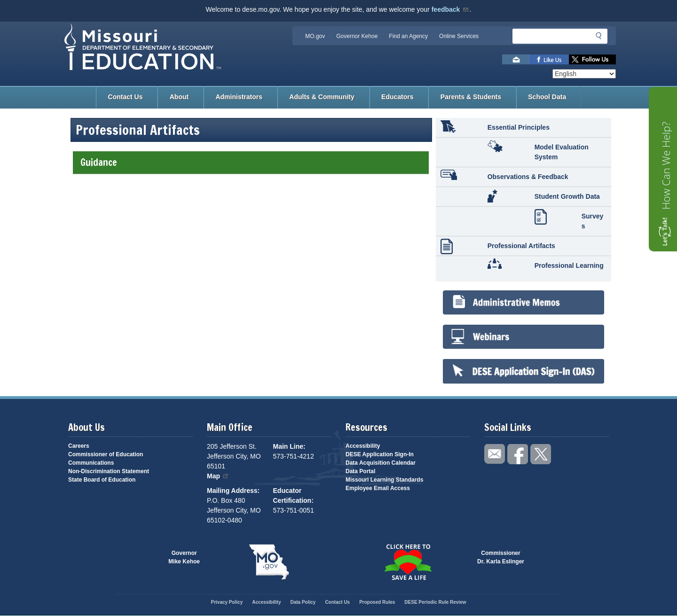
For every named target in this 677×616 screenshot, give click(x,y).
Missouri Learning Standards (384, 480)
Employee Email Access (378, 488)
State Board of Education (102, 480)
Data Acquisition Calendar (381, 463)
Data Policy (303, 602)
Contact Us (126, 97)
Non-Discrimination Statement (109, 471)
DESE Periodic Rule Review (435, 602)
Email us (516, 59)
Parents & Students (471, 97)
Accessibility (363, 446)
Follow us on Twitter (592, 59)
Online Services (459, 36)
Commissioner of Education (106, 454)
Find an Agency (408, 36)
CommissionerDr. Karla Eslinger (501, 557)
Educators (397, 97)
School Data (547, 97)
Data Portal (360, 471)
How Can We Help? (666, 166)
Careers (79, 446)
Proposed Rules (377, 602)
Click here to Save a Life (408, 562)
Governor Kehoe (357, 36)
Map (218, 476)
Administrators (239, 97)
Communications (91, 463)
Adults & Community (322, 97)
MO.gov (315, 36)
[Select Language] (584, 74)
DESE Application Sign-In (380, 454)
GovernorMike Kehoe (184, 557)
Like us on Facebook (549, 59)
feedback (451, 9)
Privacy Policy (227, 602)
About (179, 97)
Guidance (251, 162)
